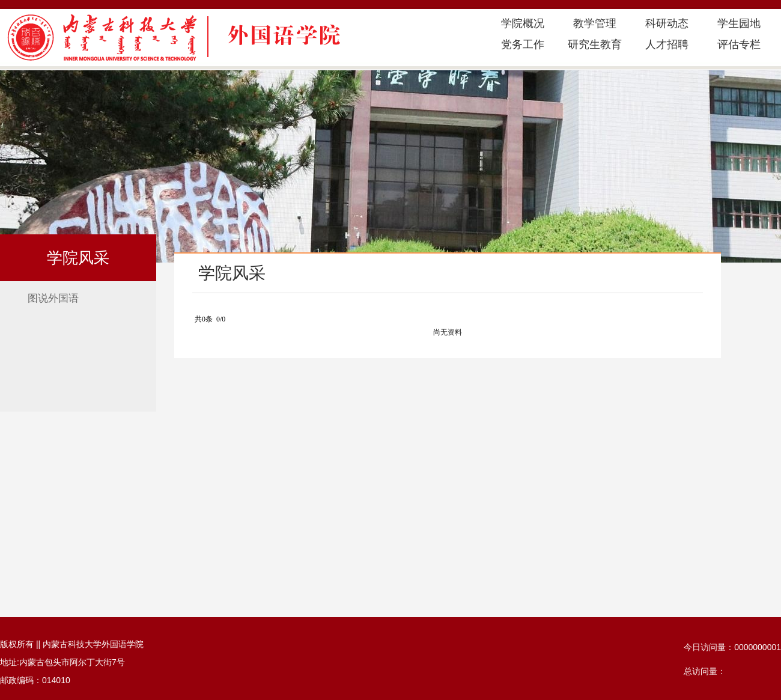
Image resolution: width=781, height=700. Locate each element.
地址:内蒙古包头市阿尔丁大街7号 (62, 662)
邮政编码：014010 (35, 680)
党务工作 (523, 44)
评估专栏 (739, 44)
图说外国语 (53, 298)
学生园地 (739, 23)
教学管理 (595, 23)
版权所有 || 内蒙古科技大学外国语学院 (72, 644)
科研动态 (667, 23)
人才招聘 (667, 44)
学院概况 (523, 23)
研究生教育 (595, 44)
